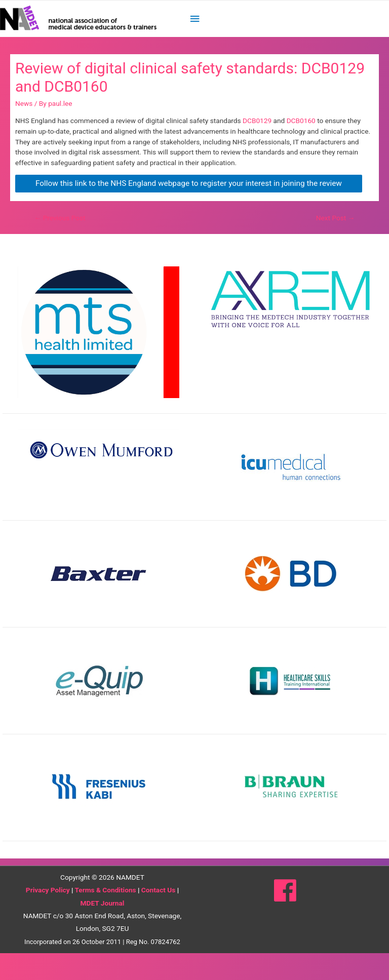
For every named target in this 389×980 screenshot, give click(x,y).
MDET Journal (103, 930)
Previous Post (60, 245)
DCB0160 (302, 148)
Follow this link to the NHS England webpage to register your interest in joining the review (189, 210)
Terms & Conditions (105, 917)
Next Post (336, 245)
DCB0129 (258, 148)
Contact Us (158, 917)
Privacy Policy (48, 917)
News (24, 130)
